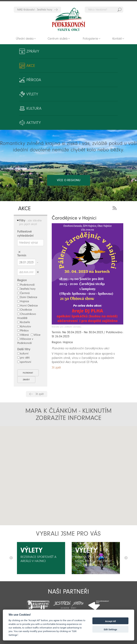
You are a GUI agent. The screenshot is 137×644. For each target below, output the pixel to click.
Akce (31, 66)
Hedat (120, 10)
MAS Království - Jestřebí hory (35, 10)
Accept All (110, 621)
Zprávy (33, 51)
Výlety (32, 94)
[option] (41, 558)
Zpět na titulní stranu (68, 19)
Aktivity (34, 123)
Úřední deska (25, 39)
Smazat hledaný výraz (20, 252)
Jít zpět (40, 394)
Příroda (34, 80)
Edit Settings (111, 629)
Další (126, 558)
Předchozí (11, 558)
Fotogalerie (90, 39)
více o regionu (69, 180)
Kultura (34, 108)
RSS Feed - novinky (115, 208)
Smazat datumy (38, 272)
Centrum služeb (58, 39)
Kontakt (117, 39)
